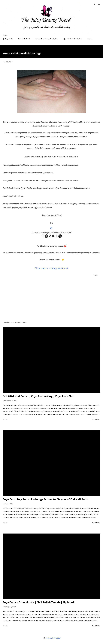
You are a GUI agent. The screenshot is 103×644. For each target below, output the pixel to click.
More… (90, 39)
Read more (96, 419)
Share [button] (95, 275)
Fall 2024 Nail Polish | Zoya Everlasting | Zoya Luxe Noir (39, 396)
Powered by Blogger (52, 638)
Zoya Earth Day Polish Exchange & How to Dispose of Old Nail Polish (46, 499)
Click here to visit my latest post (51, 268)
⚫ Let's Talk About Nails (73, 39)
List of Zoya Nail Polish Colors (47, 39)
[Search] (94, 4)
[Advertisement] (51, 299)
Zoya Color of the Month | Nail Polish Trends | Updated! (39, 602)
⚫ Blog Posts (8, 39)
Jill (51, 228)
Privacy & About (24, 39)
